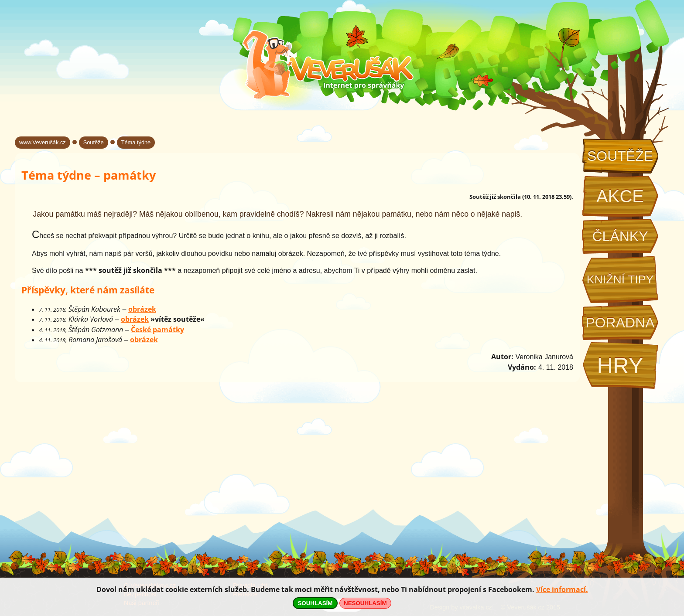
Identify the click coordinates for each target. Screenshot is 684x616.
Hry (620, 366)
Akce (620, 196)
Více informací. (562, 589)
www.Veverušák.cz (43, 142)
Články (620, 236)
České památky (157, 330)
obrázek (142, 309)
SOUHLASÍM (315, 603)
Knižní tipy (620, 279)
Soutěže (620, 156)
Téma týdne (136, 142)
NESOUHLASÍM (365, 603)
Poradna (620, 323)
